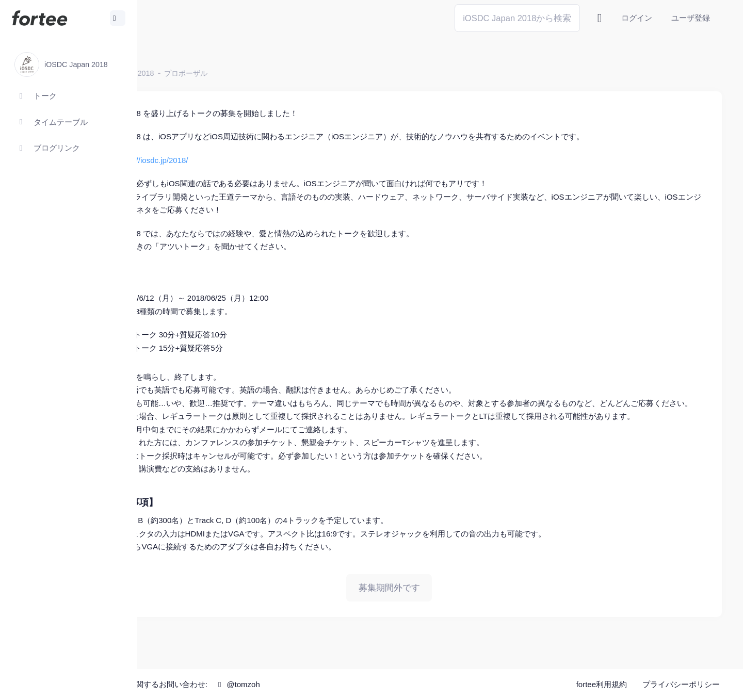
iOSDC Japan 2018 (224, 73)
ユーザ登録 (691, 18)
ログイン (637, 18)
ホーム (171, 73)
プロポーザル (287, 73)
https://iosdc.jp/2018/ (254, 160)
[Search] (517, 18)
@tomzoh (339, 684)
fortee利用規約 (602, 684)
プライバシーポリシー (681, 684)
